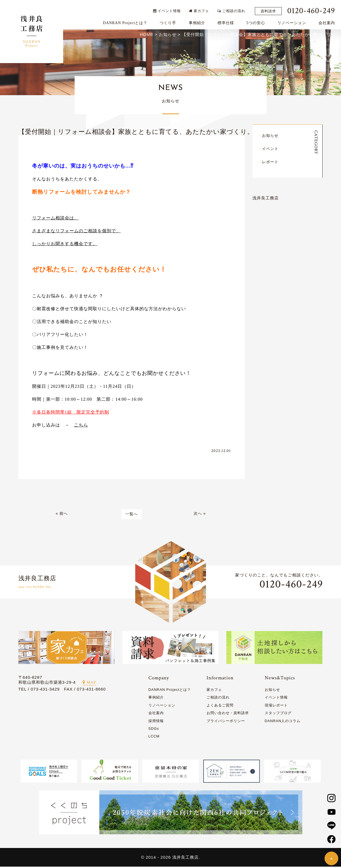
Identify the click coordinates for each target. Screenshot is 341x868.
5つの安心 (258, 21)
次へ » (200, 515)
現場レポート (276, 706)
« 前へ (62, 515)
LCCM (154, 738)
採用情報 (156, 722)
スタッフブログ (278, 714)
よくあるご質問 (220, 706)
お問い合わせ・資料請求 (228, 714)
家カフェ (201, 9)
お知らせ (271, 136)
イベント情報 (169, 9)
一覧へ (131, 515)
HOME (147, 35)
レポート (271, 162)
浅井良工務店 (266, 198)
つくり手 (170, 21)
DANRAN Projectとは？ (127, 21)
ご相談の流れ (233, 9)
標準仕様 (227, 21)
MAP (89, 684)
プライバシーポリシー (226, 722)
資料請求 (270, 9)
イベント (271, 149)
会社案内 (329, 21)
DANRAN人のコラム (283, 722)
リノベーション (294, 21)
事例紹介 (199, 21)
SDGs (154, 730)
